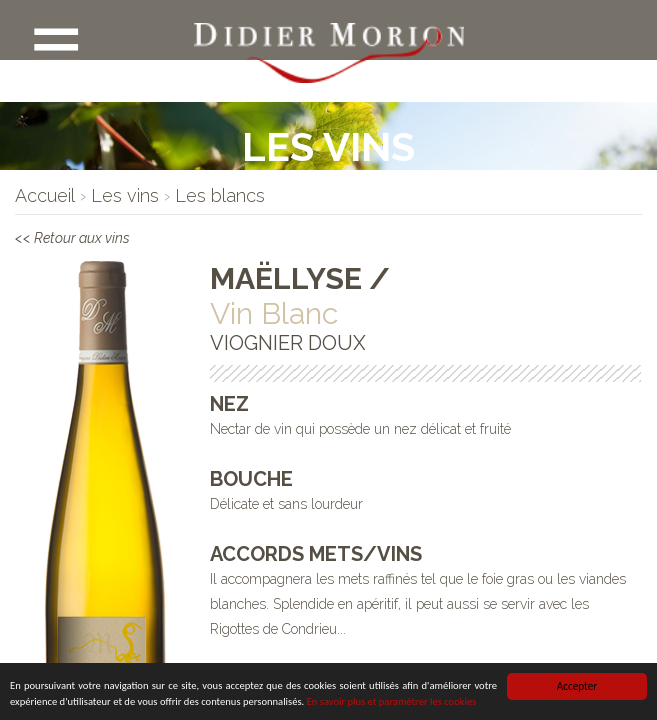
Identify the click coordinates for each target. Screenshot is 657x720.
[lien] (45, 195)
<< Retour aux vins (96, 242)
